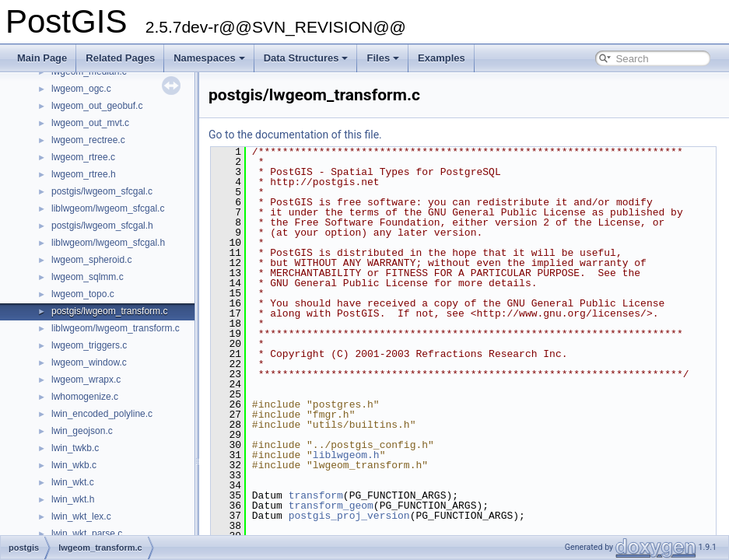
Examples (442, 58)
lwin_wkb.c (74, 465)
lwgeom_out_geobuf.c (97, 106)
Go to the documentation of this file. (295, 135)
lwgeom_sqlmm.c (88, 277)
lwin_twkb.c (75, 448)
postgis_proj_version (349, 516)
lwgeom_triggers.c (89, 345)
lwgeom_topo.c (83, 294)
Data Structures (306, 58)
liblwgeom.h (346, 455)
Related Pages (120, 58)
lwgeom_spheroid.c (91, 260)
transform (316, 495)
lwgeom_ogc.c (81, 89)
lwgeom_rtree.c (83, 157)
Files (383, 58)
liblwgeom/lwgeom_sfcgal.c (108, 208)
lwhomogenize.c (85, 397)
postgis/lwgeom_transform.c (109, 311)
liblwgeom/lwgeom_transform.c (116, 328)
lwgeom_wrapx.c (86, 380)
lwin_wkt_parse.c (87, 534)
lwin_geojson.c (82, 431)
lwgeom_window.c (89, 362)
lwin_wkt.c (73, 482)
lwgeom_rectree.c (88, 140)
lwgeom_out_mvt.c (90, 123)
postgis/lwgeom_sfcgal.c (102, 191)
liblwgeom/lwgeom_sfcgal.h (108, 243)
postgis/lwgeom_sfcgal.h (102, 226)
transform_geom (331, 506)
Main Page (42, 58)
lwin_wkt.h (73, 499)
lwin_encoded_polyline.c (102, 414)
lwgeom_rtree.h (84, 174)
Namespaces (209, 58)
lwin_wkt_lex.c (81, 516)
